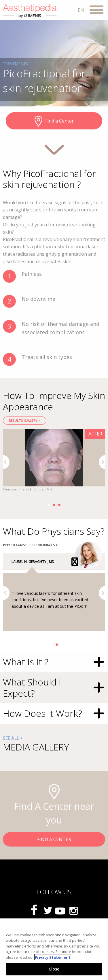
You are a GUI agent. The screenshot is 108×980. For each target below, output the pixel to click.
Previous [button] (6, 462)
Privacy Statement (53, 957)
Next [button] (102, 462)
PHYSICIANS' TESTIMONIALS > (31, 545)
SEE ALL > (13, 738)
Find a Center (54, 121)
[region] (54, 949)
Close (54, 969)
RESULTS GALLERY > (25, 420)
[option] (54, 461)
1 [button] (49, 505)
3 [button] (59, 505)
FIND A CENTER (54, 839)
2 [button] (54, 505)
